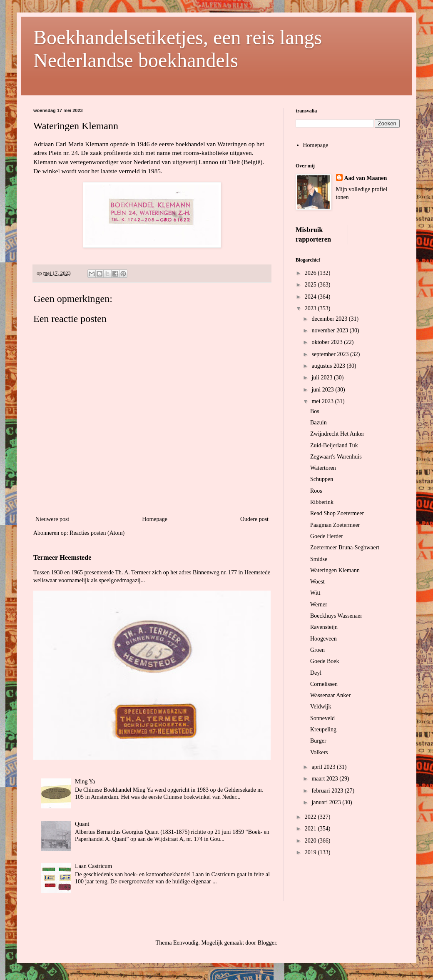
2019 (311, 852)
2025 (311, 285)
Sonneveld (322, 718)
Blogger (267, 943)
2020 (311, 841)
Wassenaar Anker (330, 695)
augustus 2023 (329, 366)
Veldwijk (321, 707)
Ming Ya (85, 782)
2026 (311, 273)
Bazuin (319, 423)
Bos (315, 411)
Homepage (155, 519)
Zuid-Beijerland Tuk (334, 445)
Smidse (319, 559)
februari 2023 (328, 791)
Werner (319, 605)
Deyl (316, 673)
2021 (311, 829)
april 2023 (324, 767)
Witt (315, 593)
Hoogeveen (324, 639)
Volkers (319, 752)
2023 (311, 308)
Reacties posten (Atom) (97, 533)
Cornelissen (324, 684)
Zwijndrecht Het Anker (337, 434)
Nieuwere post (52, 519)
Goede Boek (325, 661)
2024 (311, 297)
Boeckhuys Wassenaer (336, 616)
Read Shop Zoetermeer (337, 513)
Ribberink (322, 502)
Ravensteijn (324, 627)
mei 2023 (323, 401)
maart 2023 (325, 779)
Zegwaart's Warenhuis (336, 457)
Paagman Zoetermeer (335, 525)
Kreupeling (323, 729)
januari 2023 (327, 802)
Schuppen (322, 479)
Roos (316, 491)
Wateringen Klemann (335, 570)
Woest (317, 582)
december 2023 (330, 319)
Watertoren (323, 468)
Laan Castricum (93, 866)
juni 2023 (323, 390)
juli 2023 (323, 378)
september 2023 (331, 354)
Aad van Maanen (366, 178)
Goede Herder (327, 536)
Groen (317, 650)
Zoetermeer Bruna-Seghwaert (345, 547)
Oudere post (254, 519)
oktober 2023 (328, 342)
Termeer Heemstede (62, 557)
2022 (311, 817)
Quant (82, 824)
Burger (318, 741)
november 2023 (330, 330)
